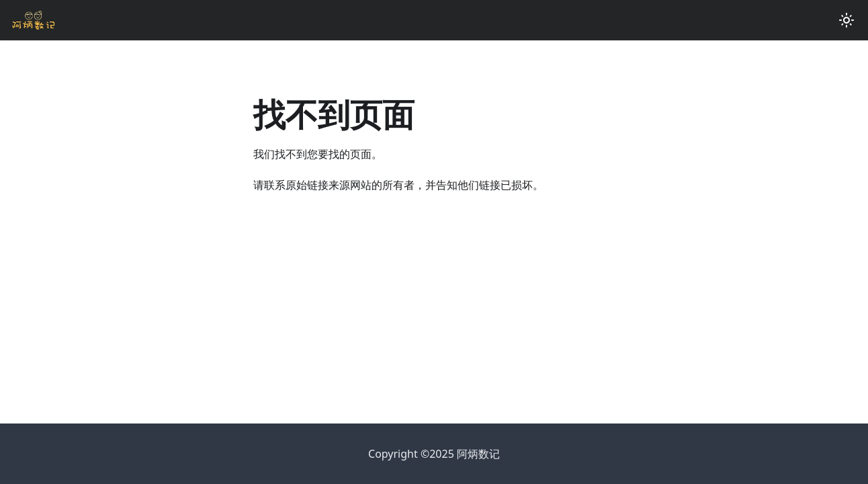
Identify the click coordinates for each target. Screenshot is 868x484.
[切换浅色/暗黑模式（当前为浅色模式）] (847, 20)
